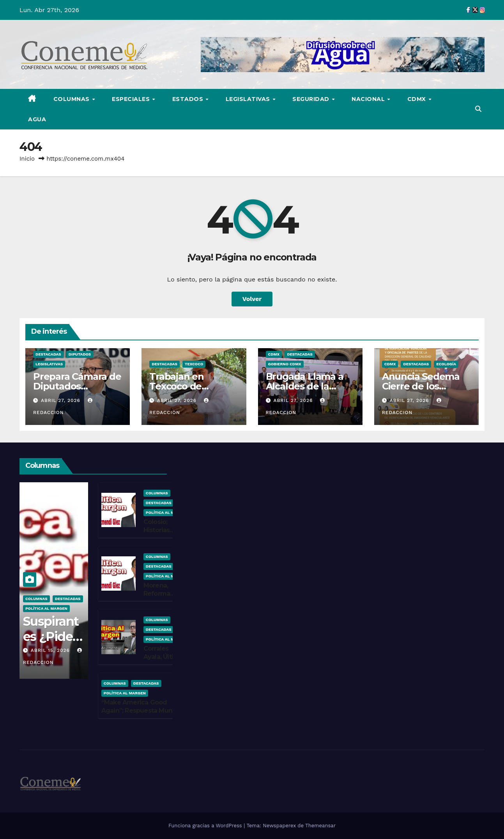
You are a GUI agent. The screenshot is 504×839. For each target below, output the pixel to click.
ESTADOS (189, 99)
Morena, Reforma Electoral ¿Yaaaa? (157, 597)
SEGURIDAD (312, 99)
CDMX (418, 99)
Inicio (27, 159)
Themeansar (320, 826)
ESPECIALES (132, 99)
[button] (478, 109)
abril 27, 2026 (62, 400)
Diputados (80, 354)
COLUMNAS (73, 99)
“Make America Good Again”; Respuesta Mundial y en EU (142, 711)
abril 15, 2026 (51, 650)
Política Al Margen (46, 608)
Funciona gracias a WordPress (206, 826)
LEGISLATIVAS (249, 99)
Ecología (446, 364)
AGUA (37, 119)
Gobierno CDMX (285, 364)
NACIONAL (369, 99)
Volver (252, 299)
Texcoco (194, 364)
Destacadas (48, 354)
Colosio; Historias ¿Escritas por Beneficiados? (165, 534)
